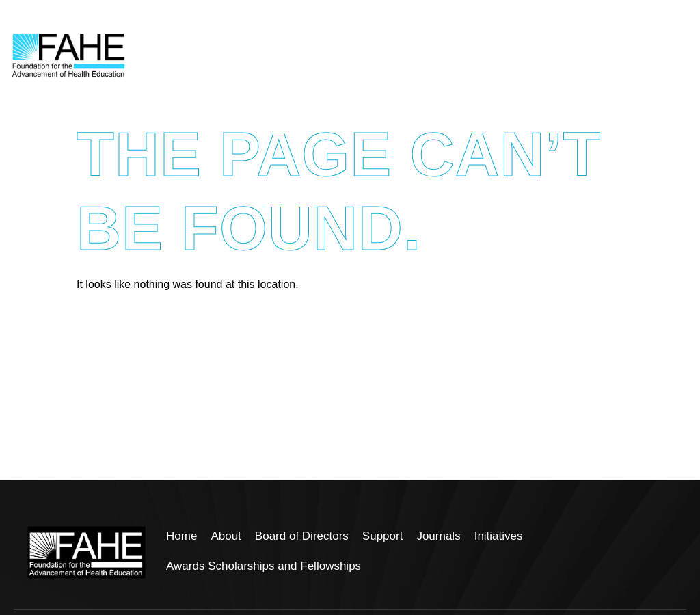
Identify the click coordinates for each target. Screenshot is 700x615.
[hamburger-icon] (674, 56)
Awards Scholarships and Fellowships (264, 566)
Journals (438, 536)
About (226, 536)
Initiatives (499, 536)
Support (383, 536)
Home (181, 536)
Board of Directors (302, 536)
